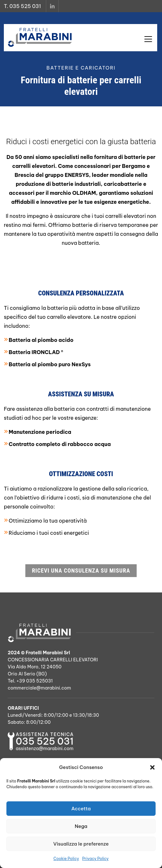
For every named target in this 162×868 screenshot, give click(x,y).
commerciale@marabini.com (39, 688)
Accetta (81, 809)
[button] (152, 767)
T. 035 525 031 (22, 6)
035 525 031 (45, 741)
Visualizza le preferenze (81, 844)
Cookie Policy (66, 859)
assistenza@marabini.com (45, 748)
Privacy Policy (95, 859)
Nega (81, 826)
